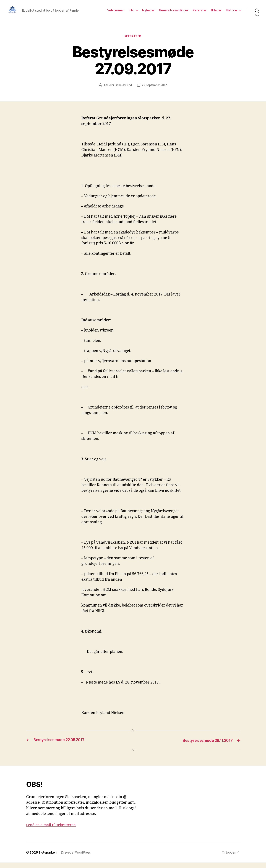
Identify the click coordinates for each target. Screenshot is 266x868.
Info (131, 13)
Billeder (216, 13)
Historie (231, 13)
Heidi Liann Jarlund (119, 91)
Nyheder (148, 13)
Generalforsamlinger (174, 13)
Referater (200, 13)
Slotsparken (48, 858)
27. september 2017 (155, 91)
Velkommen (116, 13)
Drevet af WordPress (76, 858)
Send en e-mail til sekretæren (52, 831)
